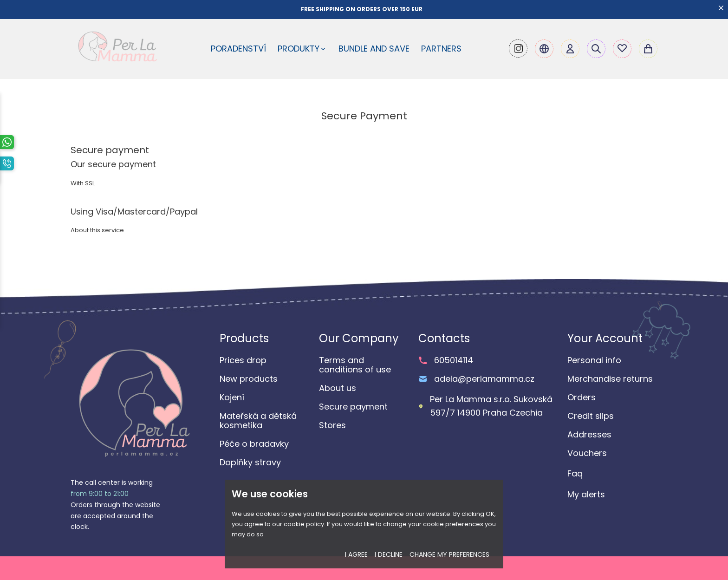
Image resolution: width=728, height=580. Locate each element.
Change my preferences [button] (449, 554)
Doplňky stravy (250, 463)
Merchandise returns (610, 379)
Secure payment (353, 407)
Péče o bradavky (254, 444)
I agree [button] (356, 554)
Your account (605, 338)
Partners (441, 49)
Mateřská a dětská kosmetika (258, 421)
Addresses (589, 435)
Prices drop (243, 360)
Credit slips (591, 416)
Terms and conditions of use (355, 365)
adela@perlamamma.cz (484, 379)
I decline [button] (389, 554)
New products (249, 379)
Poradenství (238, 49)
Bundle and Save (374, 49)
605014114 (454, 360)
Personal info (594, 360)
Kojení (232, 398)
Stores (332, 425)
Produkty (302, 49)
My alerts (586, 495)
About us (338, 388)
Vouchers (587, 453)
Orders (582, 398)
